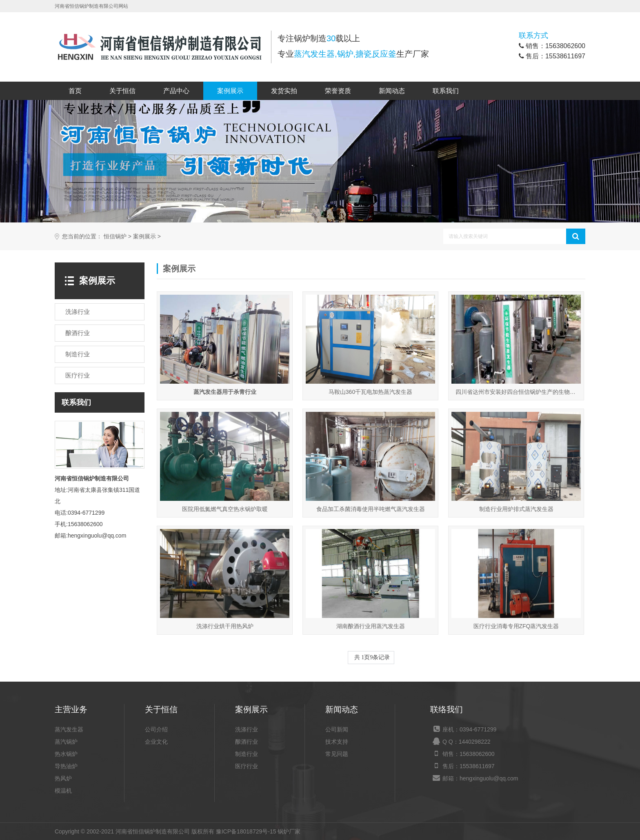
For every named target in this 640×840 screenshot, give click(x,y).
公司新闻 (337, 729)
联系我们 (446, 91)
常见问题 (337, 754)
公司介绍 (156, 729)
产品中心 (176, 91)
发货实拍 (284, 91)
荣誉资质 (338, 91)
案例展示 (230, 91)
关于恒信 (122, 91)
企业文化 (156, 742)
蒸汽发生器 (69, 729)
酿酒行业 (247, 742)
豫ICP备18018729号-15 (246, 831)
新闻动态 (392, 91)
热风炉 (63, 778)
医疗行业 (247, 766)
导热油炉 (66, 766)
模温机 (63, 791)
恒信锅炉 (115, 237)
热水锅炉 (66, 754)
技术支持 (337, 742)
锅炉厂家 (289, 831)
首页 (75, 91)
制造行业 (247, 754)
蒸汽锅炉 (66, 742)
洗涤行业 (247, 729)
